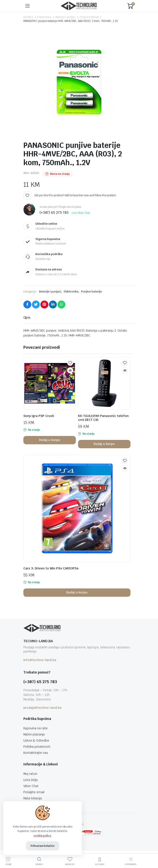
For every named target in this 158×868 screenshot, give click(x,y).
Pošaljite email (34, 792)
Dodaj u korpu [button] (49, 440)
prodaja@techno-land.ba (42, 708)
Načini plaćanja (34, 734)
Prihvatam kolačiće (43, 846)
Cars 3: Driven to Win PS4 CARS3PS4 (51, 568)
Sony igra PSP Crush (39, 416)
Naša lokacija (33, 798)
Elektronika (44, 17)
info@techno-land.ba (40, 660)
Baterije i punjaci (65, 17)
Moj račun (30, 774)
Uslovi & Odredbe (36, 740)
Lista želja (31, 780)
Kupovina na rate (36, 728)
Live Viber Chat (81, 213)
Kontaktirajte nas (36, 753)
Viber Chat (31, 786)
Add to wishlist (27, 195)
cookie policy (42, 836)
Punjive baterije (89, 17)
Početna (28, 17)
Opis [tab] (27, 318)
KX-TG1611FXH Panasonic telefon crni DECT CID (103, 418)
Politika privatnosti (37, 747)
